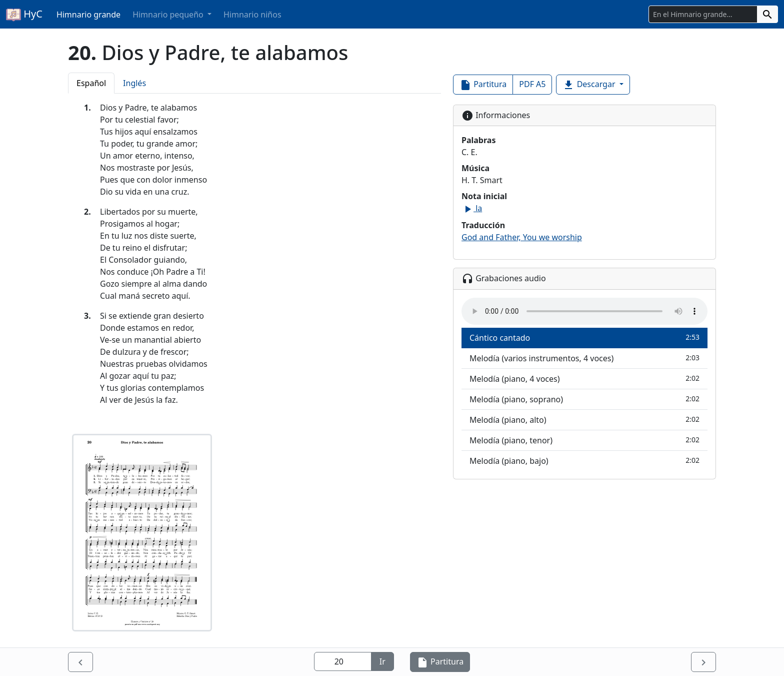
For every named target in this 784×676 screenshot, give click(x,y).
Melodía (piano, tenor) (584, 440)
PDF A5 (532, 84)
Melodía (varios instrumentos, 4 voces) (584, 358)
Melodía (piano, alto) (584, 420)
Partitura (483, 85)
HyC (24, 15)
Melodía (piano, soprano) (584, 399)
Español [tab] (91, 83)
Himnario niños (252, 15)
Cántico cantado (584, 337)
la (472, 208)
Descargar (590, 85)
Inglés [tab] (134, 83)
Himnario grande (88, 15)
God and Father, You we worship (522, 237)
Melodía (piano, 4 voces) (584, 379)
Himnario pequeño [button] (169, 15)
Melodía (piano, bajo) (584, 461)
